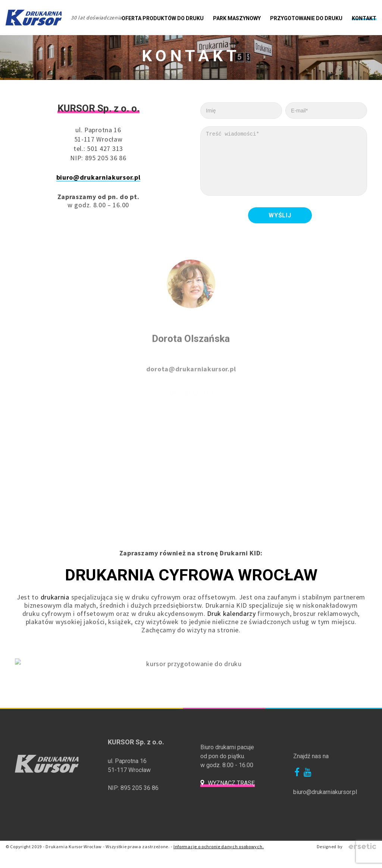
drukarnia (55, 603)
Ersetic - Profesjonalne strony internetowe (362, 853)
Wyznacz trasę (231, 789)
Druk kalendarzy (231, 619)
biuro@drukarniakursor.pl (98, 177)
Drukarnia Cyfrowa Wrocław (191, 581)
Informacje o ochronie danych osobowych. (219, 852)
